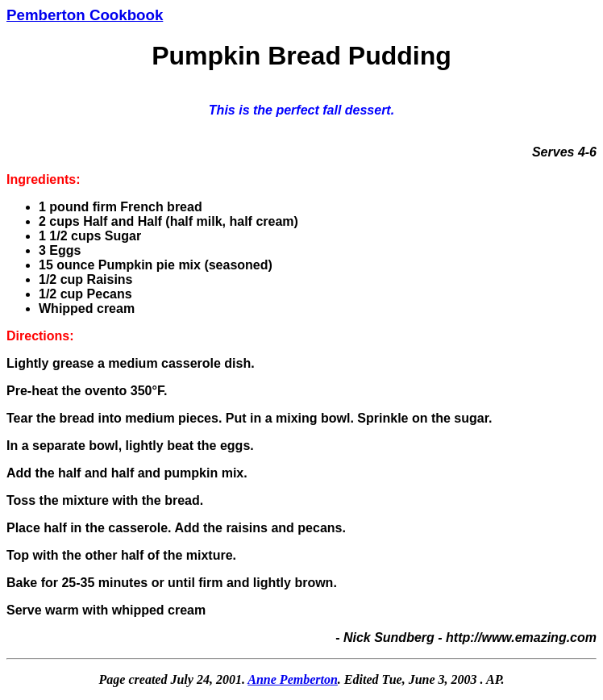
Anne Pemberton (293, 679)
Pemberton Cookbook (85, 15)
